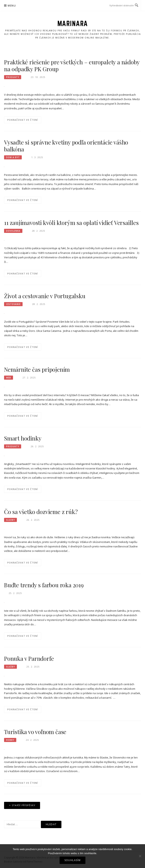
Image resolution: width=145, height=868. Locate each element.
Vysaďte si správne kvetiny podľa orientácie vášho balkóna (66, 146)
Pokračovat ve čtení (23, 120)
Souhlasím (73, 860)
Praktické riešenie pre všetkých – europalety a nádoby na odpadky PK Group (72, 65)
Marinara (73, 23)
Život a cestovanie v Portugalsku (45, 296)
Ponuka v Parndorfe (29, 658)
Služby (10, 520)
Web (9, 378)
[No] (140, 856)
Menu (12, 6)
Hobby (10, 740)
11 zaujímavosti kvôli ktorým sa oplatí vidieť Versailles (71, 223)
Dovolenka (13, 231)
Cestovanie (13, 304)
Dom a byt (13, 157)
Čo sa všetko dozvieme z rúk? (41, 512)
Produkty (13, 77)
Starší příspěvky (24, 805)
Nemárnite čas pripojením (37, 369)
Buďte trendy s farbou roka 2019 (44, 585)
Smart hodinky (23, 438)
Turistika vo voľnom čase (35, 732)
